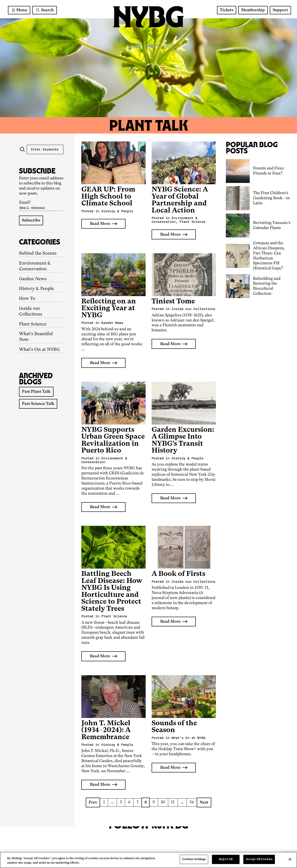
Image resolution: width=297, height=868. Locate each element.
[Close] (290, 859)
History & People (36, 289)
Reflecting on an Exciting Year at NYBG (109, 308)
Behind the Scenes (38, 254)
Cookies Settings (194, 859)
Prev (93, 802)
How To (27, 299)
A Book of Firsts (178, 574)
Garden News (33, 279)
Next (204, 802)
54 (192, 802)
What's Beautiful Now (36, 337)
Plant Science (33, 324)
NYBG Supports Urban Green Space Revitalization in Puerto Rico (113, 440)
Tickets (227, 10)
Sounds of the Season (174, 727)
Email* (41, 206)
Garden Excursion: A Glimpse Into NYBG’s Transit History (183, 440)
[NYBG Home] (148, 17)
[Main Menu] (19, 10)
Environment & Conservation (35, 266)
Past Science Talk (38, 404)
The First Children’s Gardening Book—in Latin (271, 198)
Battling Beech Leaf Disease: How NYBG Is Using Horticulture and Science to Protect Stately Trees (112, 591)
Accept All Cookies (259, 859)
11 (173, 802)
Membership (253, 10)
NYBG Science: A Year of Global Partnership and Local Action (180, 200)
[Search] (45, 10)
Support (280, 10)
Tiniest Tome (173, 302)
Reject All (226, 859)
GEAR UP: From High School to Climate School (108, 197)
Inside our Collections (31, 312)
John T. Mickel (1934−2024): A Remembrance (106, 730)
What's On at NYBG (39, 350)
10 (163, 802)
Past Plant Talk (36, 392)
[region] (148, 860)
